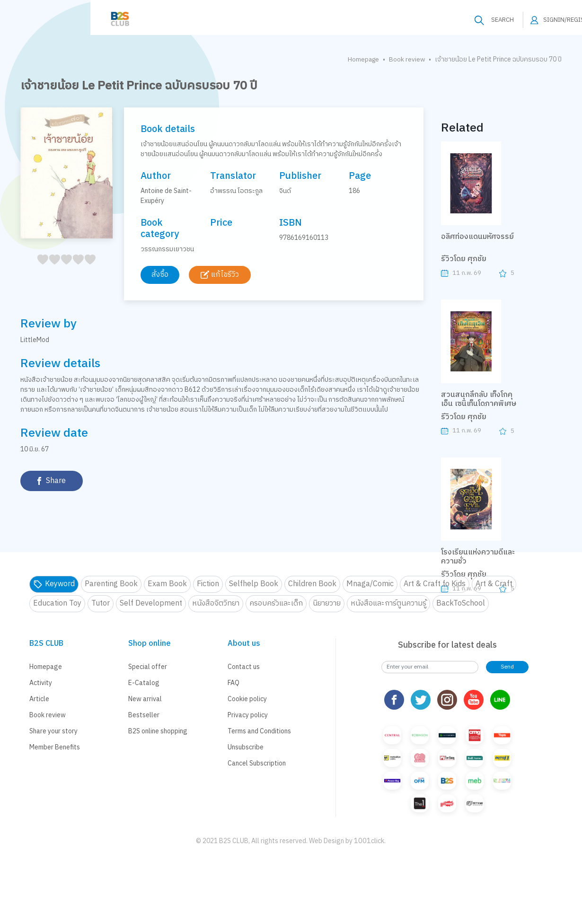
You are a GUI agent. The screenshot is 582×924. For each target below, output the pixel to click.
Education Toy (57, 603)
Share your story (53, 731)
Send (507, 667)
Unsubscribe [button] (246, 747)
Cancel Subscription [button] (257, 763)
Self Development (151, 603)
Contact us (244, 667)
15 (52, 270)
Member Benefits (55, 747)
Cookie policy (247, 699)
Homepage (362, 59)
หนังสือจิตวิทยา (216, 603)
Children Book (312, 584)
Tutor (101, 603)
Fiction (208, 584)
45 (87, 270)
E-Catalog (144, 683)
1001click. (370, 841)
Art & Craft (494, 584)
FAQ (234, 683)
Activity (41, 683)
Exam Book (167, 584)
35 (75, 270)
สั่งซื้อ (161, 275)
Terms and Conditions (259, 731)
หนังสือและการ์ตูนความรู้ (388, 603)
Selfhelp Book (254, 584)
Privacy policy (248, 715)
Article (39, 699)
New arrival (145, 699)
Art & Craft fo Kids (435, 584)
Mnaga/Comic (370, 584)
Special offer (148, 667)
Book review (407, 59)
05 (40, 270)
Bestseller (144, 715)
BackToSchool (461, 603)
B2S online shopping (158, 731)
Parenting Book (111, 584)
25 (64, 270)
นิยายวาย (327, 603)
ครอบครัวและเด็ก (276, 603)
